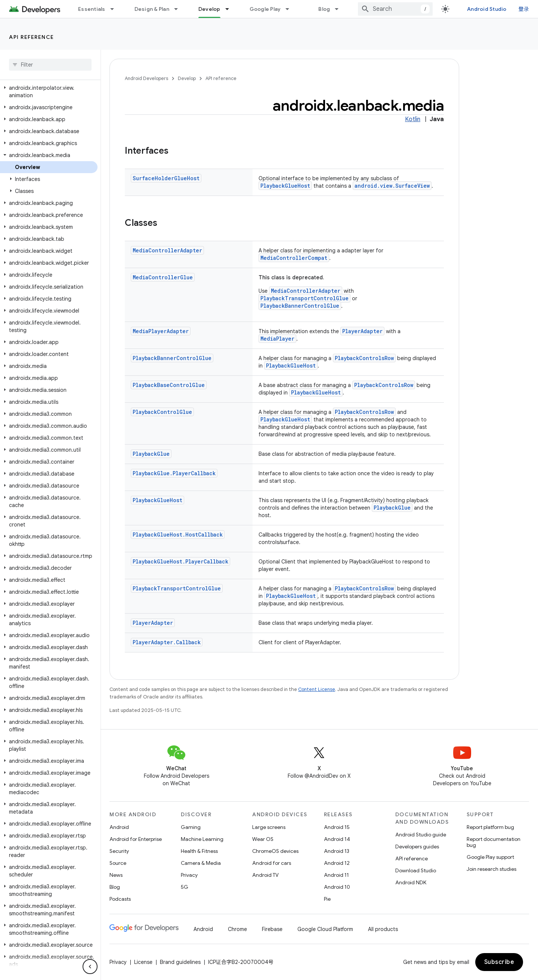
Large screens (269, 827)
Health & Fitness (199, 851)
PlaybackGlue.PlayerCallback (174, 473)
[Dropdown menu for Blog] (340, 9)
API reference (32, 37)
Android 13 (337, 851)
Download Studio (416, 870)
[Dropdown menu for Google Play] (291, 9)
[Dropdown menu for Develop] (231, 9)
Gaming (191, 827)
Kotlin (413, 119)
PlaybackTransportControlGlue (304, 298)
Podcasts (120, 899)
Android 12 (337, 863)
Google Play (265, 9)
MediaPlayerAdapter (161, 331)
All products (383, 929)
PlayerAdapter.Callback (167, 642)
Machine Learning (202, 839)
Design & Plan (152, 9)
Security (119, 851)
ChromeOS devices (275, 851)
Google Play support (490, 857)
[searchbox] (50, 65)
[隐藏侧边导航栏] (90, 967)
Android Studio (487, 9)
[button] (49, 92)
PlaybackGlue (151, 454)
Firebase (272, 929)
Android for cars (272, 863)
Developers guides (417, 847)
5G (185, 887)
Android (119, 827)
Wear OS (263, 839)
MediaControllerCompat (294, 258)
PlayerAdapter (362, 331)
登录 (524, 9)
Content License (317, 689)
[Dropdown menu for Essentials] (115, 9)
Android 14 (337, 839)
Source (118, 863)
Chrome (237, 929)
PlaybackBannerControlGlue (300, 306)
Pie (327, 899)
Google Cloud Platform (325, 929)
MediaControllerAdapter (167, 250)
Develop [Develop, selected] (209, 9)
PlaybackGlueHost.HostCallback (178, 534)
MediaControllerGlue (163, 277)
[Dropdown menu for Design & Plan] (179, 9)
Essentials (92, 9)
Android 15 (337, 827)
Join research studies (491, 869)
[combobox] (395, 9)
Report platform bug (490, 827)
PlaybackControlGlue (162, 412)
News (116, 875)
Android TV (265, 875)
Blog (324, 9)
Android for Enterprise (136, 839)
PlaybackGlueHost (285, 186)
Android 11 (336, 875)
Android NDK (411, 882)
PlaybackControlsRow (364, 358)
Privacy (189, 875)
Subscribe (499, 962)
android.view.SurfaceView (392, 186)
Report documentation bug (494, 842)
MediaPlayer (277, 339)
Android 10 (337, 887)
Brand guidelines (180, 962)
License (143, 962)
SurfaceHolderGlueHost (166, 178)
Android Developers (146, 78)
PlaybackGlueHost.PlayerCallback (180, 561)
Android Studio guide (421, 835)
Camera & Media (201, 863)
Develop (187, 78)
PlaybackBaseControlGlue (169, 385)
